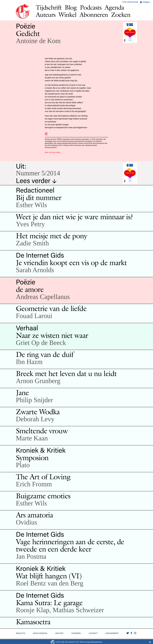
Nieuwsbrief (112, 633)
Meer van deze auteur (53, 152)
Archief (59, 633)
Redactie (21, 633)
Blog (71, 7)
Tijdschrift (49, 7)
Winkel (68, 15)
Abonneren (94, 15)
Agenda (114, 7)
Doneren (76, 633)
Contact (93, 633)
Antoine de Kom (38, 41)
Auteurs (46, 15)
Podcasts (91, 7)
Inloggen (145, 2)
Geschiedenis (40, 633)
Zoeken (121, 15)
